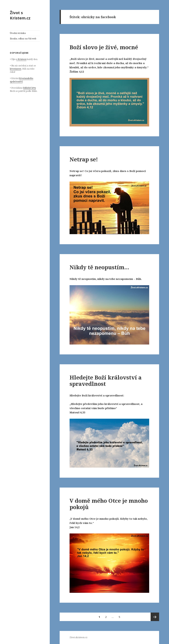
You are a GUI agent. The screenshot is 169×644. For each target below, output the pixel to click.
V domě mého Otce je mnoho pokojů (109, 504)
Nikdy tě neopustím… (99, 267)
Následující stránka (155, 617)
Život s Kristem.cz (20, 15)
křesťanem (16, 69)
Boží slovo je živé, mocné (104, 47)
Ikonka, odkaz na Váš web (23, 39)
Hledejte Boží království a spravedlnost (106, 381)
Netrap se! (84, 159)
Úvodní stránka (18, 33)
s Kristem (21, 59)
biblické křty (29, 88)
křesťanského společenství (22, 80)
